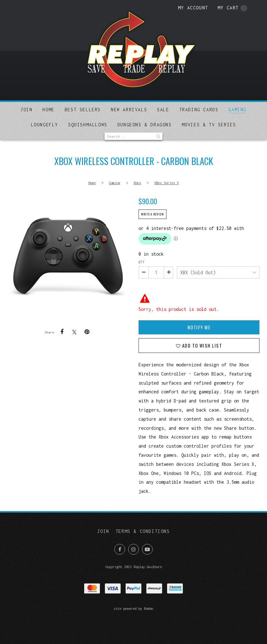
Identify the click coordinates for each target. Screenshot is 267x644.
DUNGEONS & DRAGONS (145, 125)
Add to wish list (201, 346)
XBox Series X (166, 183)
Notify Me (199, 327)
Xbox (137, 183)
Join (26, 110)
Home (48, 110)
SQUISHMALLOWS (88, 125)
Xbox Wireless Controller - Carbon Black (68, 257)
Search (158, 136)
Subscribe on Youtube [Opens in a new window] (147, 549)
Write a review (153, 214)
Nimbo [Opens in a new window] (149, 608)
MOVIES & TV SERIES (209, 125)
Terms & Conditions (143, 531)
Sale (163, 110)
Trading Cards (199, 110)
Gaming (237, 110)
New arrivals (129, 110)
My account (193, 8)
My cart (232, 8)
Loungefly (45, 125)
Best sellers (83, 110)
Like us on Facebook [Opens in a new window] (120, 549)
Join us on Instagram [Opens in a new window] (133, 549)
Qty (141, 262)
